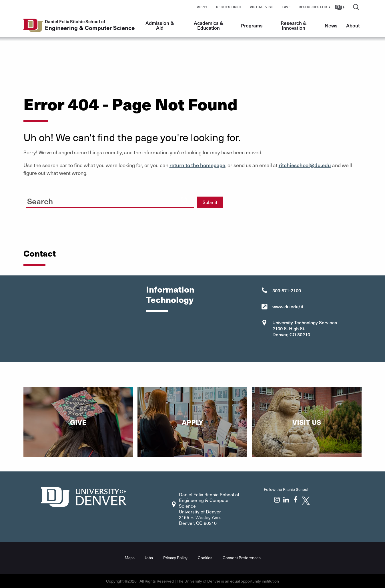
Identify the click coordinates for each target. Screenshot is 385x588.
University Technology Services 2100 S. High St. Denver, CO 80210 (305, 328)
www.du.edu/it (288, 306)
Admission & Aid (160, 25)
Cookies (205, 557)
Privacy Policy (175, 557)
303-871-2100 (287, 290)
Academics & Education (209, 25)
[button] (314, 7)
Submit (210, 202)
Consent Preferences (242, 557)
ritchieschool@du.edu (305, 165)
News (331, 25)
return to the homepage (197, 165)
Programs (252, 25)
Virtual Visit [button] (262, 7)
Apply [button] (202, 7)
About (353, 25)
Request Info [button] (229, 7)
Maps (130, 557)
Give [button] (287, 7)
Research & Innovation (294, 25)
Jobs (149, 557)
